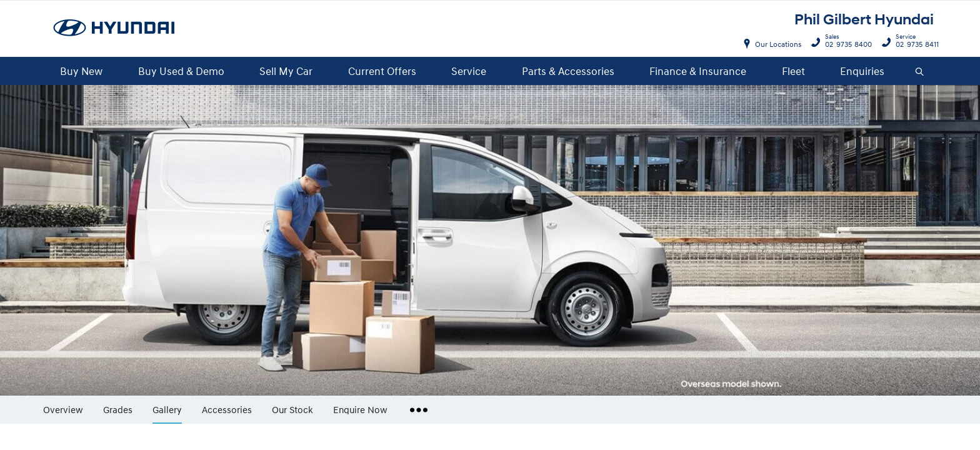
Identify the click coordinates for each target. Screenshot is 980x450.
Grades (118, 409)
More (416, 405)
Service (469, 71)
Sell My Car (286, 71)
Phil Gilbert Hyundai (864, 20)
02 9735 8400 (846, 42)
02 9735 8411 (914, 42)
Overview (63, 409)
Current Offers (382, 71)
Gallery (167, 409)
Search (914, 72)
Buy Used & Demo (181, 71)
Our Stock (292, 409)
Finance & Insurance (698, 71)
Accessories (227, 409)
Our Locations (778, 44)
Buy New (81, 71)
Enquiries (862, 71)
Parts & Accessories (568, 71)
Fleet (793, 71)
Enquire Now (360, 409)
